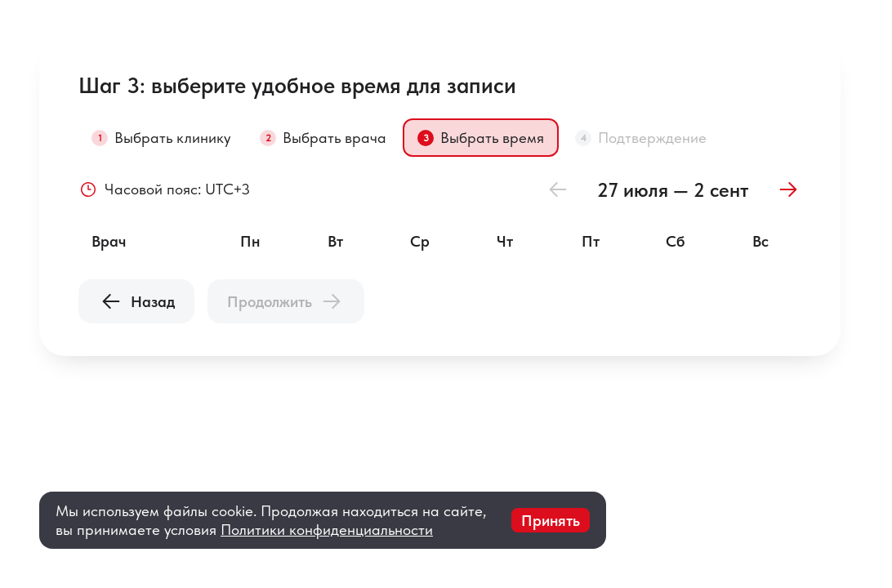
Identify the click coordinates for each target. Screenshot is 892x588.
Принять (551, 521)
